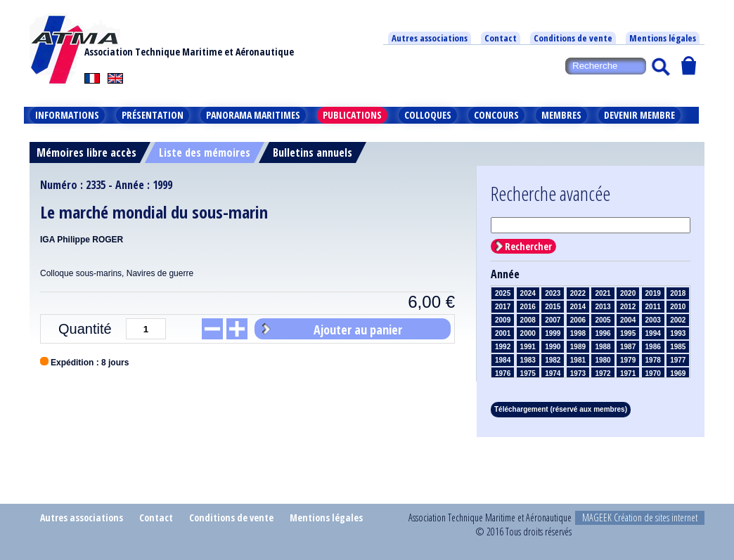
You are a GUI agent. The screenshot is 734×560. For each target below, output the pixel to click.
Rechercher (528, 246)
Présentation (153, 115)
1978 (653, 360)
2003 (653, 320)
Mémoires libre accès (86, 152)
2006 (578, 320)
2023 (553, 293)
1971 (628, 373)
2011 (653, 307)
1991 (528, 347)
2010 (678, 307)
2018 (678, 293)
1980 (603, 360)
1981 (578, 360)
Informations (67, 115)
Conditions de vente (573, 38)
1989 (578, 347)
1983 (528, 360)
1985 (678, 347)
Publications (352, 115)
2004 (628, 320)
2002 (678, 320)
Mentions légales (663, 38)
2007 (553, 320)
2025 (503, 293)
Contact (501, 38)
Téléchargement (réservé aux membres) (561, 409)
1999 (553, 333)
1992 (503, 347)
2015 (553, 307)
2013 (603, 307)
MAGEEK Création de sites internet (640, 517)
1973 (578, 373)
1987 (628, 347)
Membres (561, 115)
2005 (603, 320)
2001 (503, 333)
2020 (628, 293)
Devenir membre (639, 115)
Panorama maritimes (253, 115)
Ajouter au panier (358, 330)
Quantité (85, 329)
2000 (528, 333)
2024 (528, 293)
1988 (603, 347)
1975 (528, 373)
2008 (528, 320)
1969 (678, 373)
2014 (578, 307)
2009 (503, 320)
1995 (628, 333)
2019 (653, 293)
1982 (553, 360)
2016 (528, 307)
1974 (553, 373)
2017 (503, 307)
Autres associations (430, 38)
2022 (578, 293)
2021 (603, 293)
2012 (628, 307)
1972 (603, 373)
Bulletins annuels (313, 152)
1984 (503, 360)
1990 (553, 347)
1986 (653, 347)
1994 (653, 333)
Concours (496, 115)
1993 (678, 333)
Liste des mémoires (205, 152)
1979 (628, 360)
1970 (653, 373)
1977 (678, 360)
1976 (503, 373)
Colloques (428, 115)
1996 (603, 333)
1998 (578, 333)
